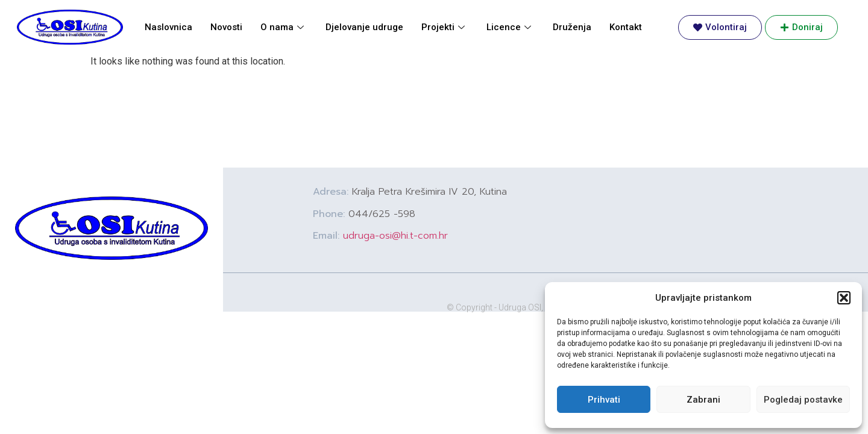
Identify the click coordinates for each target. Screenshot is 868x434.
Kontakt (626, 27)
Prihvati (604, 400)
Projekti (443, 27)
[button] (844, 298)
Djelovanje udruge (364, 27)
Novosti (226, 27)
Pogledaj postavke (803, 400)
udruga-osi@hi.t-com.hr (395, 236)
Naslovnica (168, 27)
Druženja (572, 27)
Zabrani (703, 400)
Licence (509, 27)
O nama (282, 27)
